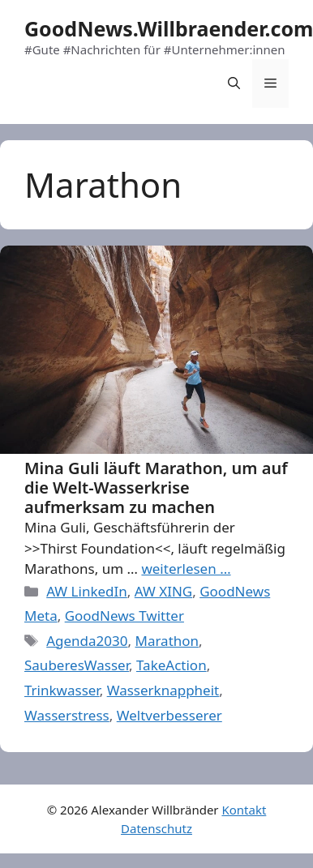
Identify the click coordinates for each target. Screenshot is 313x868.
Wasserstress (67, 715)
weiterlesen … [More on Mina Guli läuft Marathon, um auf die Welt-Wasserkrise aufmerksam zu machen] (186, 569)
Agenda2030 (87, 641)
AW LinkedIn (87, 591)
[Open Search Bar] (234, 83)
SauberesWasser (77, 665)
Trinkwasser (62, 690)
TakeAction (172, 665)
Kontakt (244, 810)
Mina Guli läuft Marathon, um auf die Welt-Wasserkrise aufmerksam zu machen (156, 487)
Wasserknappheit (163, 690)
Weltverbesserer (169, 715)
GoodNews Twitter (124, 616)
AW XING (163, 591)
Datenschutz (156, 828)
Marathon (167, 641)
